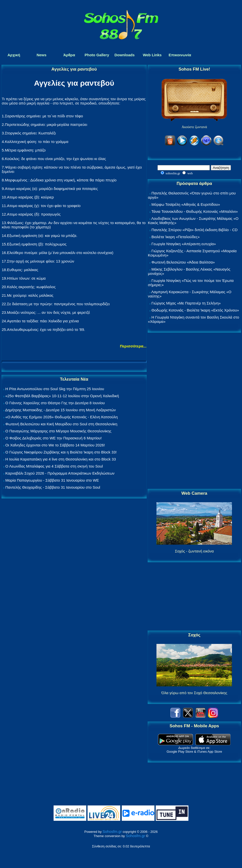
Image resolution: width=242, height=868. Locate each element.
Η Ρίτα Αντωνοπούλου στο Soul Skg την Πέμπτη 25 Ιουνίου (55, 389)
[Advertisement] (194, 411)
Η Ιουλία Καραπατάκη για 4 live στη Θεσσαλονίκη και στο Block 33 (60, 459)
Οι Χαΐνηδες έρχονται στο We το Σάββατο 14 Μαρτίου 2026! (55, 445)
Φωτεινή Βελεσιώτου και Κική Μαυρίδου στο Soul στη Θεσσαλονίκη (61, 424)
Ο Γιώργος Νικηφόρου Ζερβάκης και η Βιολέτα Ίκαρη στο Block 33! (61, 452)
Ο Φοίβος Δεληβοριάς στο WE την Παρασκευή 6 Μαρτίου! (53, 438)
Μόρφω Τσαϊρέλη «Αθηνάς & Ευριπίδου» (186, 204)
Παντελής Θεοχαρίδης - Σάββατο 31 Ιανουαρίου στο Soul (53, 487)
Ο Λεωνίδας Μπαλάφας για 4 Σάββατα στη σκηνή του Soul (54, 466)
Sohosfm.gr (112, 831)
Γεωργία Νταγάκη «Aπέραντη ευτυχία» (184, 244)
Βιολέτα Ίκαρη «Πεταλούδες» (176, 237)
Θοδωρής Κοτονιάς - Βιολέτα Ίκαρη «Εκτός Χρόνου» (195, 310)
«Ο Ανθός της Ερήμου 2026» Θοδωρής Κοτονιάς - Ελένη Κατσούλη (62, 417)
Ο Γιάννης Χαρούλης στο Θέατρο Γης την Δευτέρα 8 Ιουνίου (55, 403)
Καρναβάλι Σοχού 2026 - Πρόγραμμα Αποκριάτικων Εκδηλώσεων (60, 473)
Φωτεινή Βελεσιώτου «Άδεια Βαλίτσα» (183, 262)
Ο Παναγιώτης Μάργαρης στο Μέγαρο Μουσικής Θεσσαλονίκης (58, 431)
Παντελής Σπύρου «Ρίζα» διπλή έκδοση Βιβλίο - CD (194, 230)
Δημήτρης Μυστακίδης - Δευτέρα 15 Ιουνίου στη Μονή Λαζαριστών (60, 410)
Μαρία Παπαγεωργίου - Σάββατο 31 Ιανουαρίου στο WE (52, 480)
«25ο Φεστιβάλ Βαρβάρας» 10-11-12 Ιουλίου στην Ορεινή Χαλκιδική (62, 396)
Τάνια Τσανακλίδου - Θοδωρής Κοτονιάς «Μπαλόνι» (195, 211)
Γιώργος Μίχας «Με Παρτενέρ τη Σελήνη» (186, 303)
